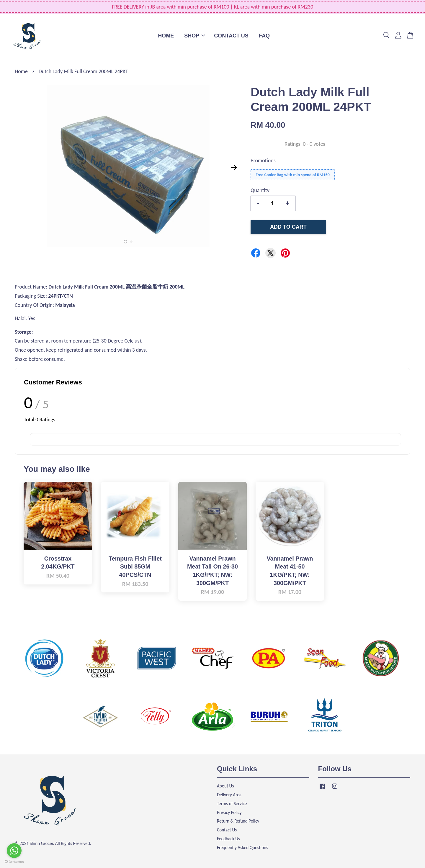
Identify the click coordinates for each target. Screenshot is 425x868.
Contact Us (227, 830)
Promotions (263, 161)
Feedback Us (228, 839)
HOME (166, 36)
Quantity (260, 190)
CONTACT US (231, 36)
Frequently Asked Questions (242, 847)
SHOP (195, 36)
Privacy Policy (229, 812)
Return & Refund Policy (238, 821)
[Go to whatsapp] (14, 851)
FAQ (264, 36)
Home (21, 71)
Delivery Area (229, 795)
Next (234, 168)
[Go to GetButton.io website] (14, 862)
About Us (225, 786)
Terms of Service (232, 804)
